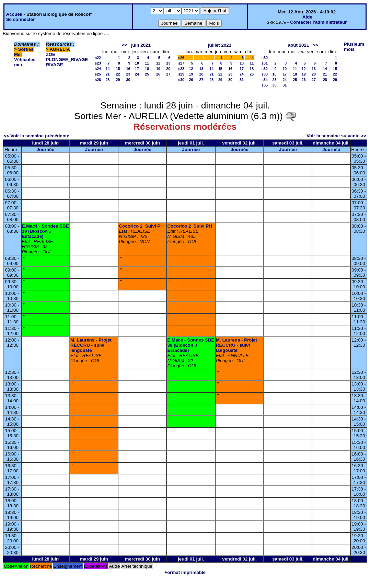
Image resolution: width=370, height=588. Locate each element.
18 (147, 69)
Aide (307, 17)
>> (315, 45)
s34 (265, 80)
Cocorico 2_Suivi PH (141, 226)
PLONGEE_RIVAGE (67, 60)
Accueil (14, 14)
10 (137, 63)
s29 (181, 74)
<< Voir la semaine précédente (37, 136)
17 (137, 69)
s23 (98, 63)
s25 (98, 74)
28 (108, 80)
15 (118, 69)
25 (147, 74)
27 (168, 74)
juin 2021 (141, 45)
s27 (181, 63)
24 (137, 74)
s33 (265, 74)
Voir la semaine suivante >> (336, 136)
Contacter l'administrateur (318, 22)
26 (158, 74)
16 (128, 69)
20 (168, 69)
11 (147, 63)
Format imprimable (185, 572)
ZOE (51, 54)
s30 (181, 80)
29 (118, 80)
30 (128, 80)
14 (108, 69)
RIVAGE (55, 65)
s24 (98, 69)
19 (158, 69)
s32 (265, 69)
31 (242, 80)
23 (128, 74)
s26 (98, 80)
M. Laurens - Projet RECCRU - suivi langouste (91, 345)
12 (158, 63)
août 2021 (299, 45)
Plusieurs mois (354, 47)
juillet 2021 (220, 45)
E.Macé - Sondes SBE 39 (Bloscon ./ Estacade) (45, 231)
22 (118, 74)
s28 (181, 69)
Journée (45, 149)
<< (125, 45)
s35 (265, 85)
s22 (98, 58)
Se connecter (21, 19)
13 (168, 63)
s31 (265, 63)
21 (108, 74)
